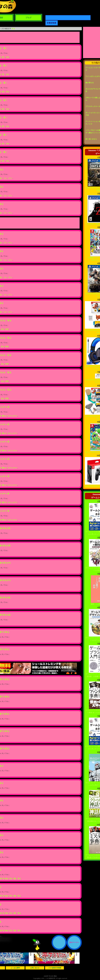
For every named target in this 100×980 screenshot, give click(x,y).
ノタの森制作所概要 (54, 968)
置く (4, 57)
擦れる (4, 416)
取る (13, 29)
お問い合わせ (35, 968)
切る (8, 57)
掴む (15, 878)
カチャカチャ (13, 416)
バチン (10, 178)
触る (7, 878)
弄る (11, 878)
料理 (7, 329)
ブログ (28, 18)
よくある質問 (15, 968)
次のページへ (74, 942)
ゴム (5, 178)
